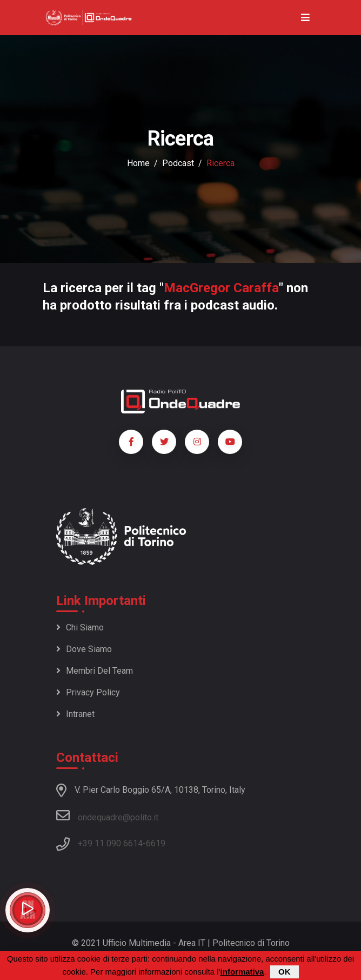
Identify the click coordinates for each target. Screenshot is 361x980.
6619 (156, 843)
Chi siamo (80, 627)
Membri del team (95, 671)
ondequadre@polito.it (107, 815)
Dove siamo (84, 649)
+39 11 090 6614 (110, 843)
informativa (242, 972)
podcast (178, 163)
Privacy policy (88, 692)
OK (285, 972)
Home (138, 163)
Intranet (75, 714)
